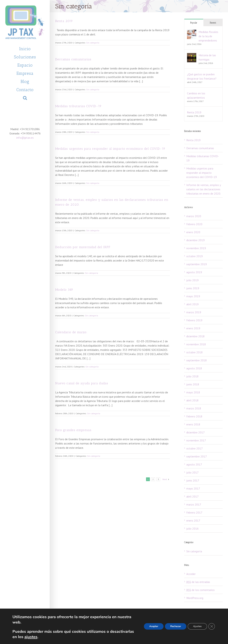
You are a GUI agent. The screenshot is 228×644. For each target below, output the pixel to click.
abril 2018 (192, 400)
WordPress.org (195, 598)
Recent (213, 23)
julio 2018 (192, 376)
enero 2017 (193, 520)
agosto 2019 (194, 272)
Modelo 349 (64, 290)
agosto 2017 (194, 464)
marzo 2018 (194, 408)
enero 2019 (193, 328)
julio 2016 (192, 528)
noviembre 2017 (196, 440)
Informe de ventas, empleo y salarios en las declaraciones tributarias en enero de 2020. (204, 189)
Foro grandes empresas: (74, 430)
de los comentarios (200, 590)
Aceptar (153, 626)
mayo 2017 (193, 488)
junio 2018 (193, 384)
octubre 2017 (195, 448)
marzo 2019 (194, 312)
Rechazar (175, 626)
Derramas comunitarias (73, 59)
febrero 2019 (194, 320)
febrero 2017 (194, 512)
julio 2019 (192, 280)
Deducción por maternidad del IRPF (83, 247)
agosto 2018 (194, 368)
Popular (194, 23)
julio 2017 (192, 472)
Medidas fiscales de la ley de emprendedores (208, 36)
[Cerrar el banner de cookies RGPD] (212, 626)
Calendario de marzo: (71, 332)
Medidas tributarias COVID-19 (78, 106)
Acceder (191, 574)
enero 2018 (193, 424)
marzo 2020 (194, 216)
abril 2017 (192, 496)
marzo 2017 (194, 504)
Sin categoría (93, 43)
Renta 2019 (64, 21)
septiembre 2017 (197, 456)
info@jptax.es (25, 138)
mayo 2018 (193, 392)
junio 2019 (193, 288)
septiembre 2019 (197, 264)
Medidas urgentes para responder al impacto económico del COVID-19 (110, 149)
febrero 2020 (194, 224)
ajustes (58, 637)
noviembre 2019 (196, 248)
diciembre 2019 (195, 240)
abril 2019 (192, 304)
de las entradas (198, 582)
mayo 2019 (193, 296)
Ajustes (197, 626)
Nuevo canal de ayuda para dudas (82, 383)
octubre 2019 (195, 256)
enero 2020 (193, 232)
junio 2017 (193, 480)
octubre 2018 (195, 352)
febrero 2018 (194, 416)
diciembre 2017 (195, 432)
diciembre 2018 (195, 336)
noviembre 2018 (196, 344)
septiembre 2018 (197, 360)
